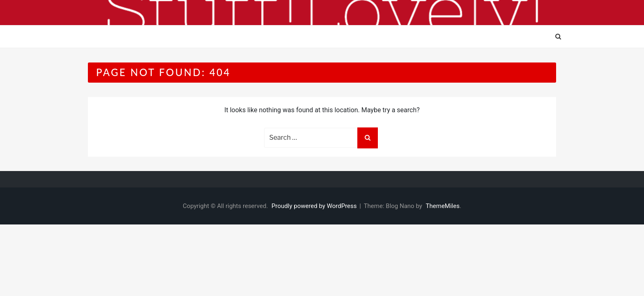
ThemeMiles (443, 206)
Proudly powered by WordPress (315, 206)
